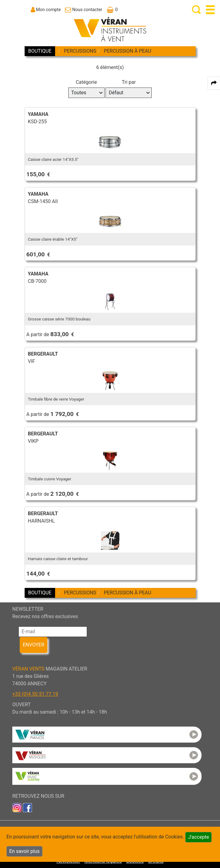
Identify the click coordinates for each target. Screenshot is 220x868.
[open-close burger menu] (210, 10)
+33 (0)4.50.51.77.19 (35, 694)
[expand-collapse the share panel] (214, 83)
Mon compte (48, 10)
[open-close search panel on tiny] (196, 10)
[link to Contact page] (84, 10)
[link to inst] (17, 807)
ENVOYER (34, 645)
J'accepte (198, 837)
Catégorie (86, 82)
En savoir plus (24, 851)
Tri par (129, 82)
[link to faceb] (27, 807)
